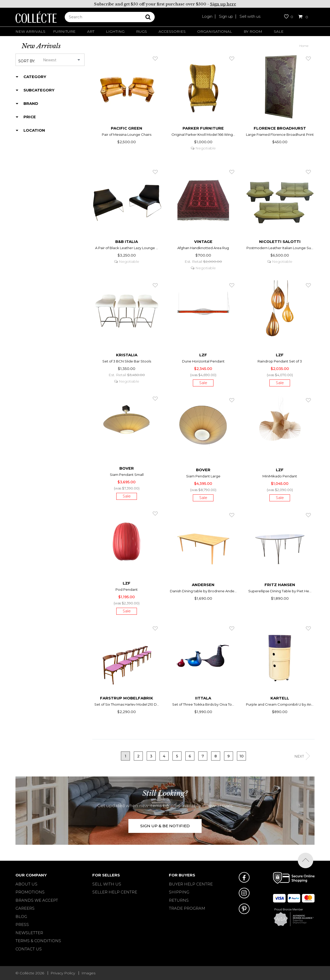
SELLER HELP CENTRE (115, 892)
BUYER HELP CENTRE (191, 884)
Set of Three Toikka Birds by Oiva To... (203, 704)
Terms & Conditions (38, 941)
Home (304, 46)
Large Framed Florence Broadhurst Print (280, 134)
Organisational (215, 31)
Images (88, 973)
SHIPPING (179, 892)
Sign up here (223, 4)
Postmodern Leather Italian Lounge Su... (280, 248)
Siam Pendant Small (127, 475)
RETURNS (179, 900)
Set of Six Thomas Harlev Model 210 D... (127, 704)
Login (207, 16)
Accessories (172, 31)
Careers (25, 908)
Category (35, 77)
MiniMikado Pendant (280, 476)
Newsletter (29, 933)
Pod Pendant (127, 589)
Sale (279, 31)
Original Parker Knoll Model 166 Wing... (203, 134)
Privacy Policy (63, 973)
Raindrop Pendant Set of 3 (280, 361)
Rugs (142, 31)
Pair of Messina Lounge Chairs (127, 134)
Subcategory (39, 90)
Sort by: (27, 61)
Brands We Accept (37, 900)
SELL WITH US (107, 884)
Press (22, 924)
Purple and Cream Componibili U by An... (280, 704)
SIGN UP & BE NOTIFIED (165, 826)
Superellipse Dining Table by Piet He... (280, 591)
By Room (253, 31)
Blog (21, 916)
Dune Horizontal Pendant (203, 361)
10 (242, 756)
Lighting (115, 31)
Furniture (64, 31)
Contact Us (29, 949)
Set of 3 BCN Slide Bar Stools (127, 361)
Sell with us (250, 16)
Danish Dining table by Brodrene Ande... (203, 591)
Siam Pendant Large (203, 476)
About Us (26, 884)
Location (34, 130)
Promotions (30, 892)
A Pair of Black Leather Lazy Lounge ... (127, 248)
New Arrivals (30, 31)
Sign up (226, 16)
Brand (31, 104)
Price (30, 117)
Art (91, 31)
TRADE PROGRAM (187, 908)
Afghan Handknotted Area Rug (203, 248)
